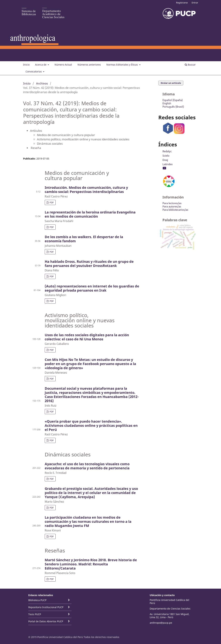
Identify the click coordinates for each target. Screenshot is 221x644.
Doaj (165, 160)
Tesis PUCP (35, 614)
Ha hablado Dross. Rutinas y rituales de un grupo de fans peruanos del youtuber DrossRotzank (89, 264)
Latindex (168, 164)
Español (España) (173, 100)
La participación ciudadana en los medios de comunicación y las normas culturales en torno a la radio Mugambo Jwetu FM (88, 521)
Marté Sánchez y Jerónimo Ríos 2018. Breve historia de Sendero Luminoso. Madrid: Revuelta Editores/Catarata (91, 564)
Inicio (26, 65)
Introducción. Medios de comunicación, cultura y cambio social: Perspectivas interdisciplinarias (86, 190)
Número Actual (63, 65)
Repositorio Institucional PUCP (46, 607)
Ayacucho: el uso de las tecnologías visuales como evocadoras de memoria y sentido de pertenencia (87, 466)
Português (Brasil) (173, 107)
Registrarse (182, 3)
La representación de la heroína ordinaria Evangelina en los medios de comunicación (90, 214)
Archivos (42, 83)
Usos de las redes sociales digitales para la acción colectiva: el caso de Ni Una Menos (87, 337)
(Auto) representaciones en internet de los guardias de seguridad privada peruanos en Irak (92, 288)
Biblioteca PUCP (37, 600)
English (167, 103)
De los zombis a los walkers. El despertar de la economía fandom (84, 239)
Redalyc (167, 151)
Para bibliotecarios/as (175, 210)
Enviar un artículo (171, 83)
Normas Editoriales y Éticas (122, 65)
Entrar (195, 3)
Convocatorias (34, 71)
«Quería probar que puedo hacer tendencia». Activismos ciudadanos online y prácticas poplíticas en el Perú (91, 425)
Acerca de (41, 65)
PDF (51, 202)
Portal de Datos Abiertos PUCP (46, 621)
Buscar (190, 65)
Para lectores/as (172, 203)
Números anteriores (89, 65)
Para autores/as (172, 206)
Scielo (166, 156)
